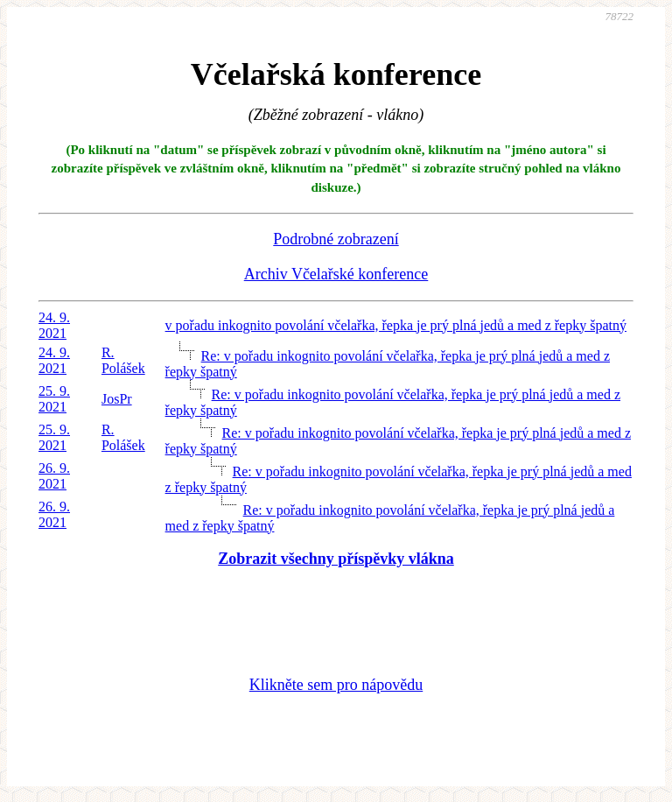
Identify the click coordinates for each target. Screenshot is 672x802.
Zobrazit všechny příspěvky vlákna (336, 559)
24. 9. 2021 (54, 325)
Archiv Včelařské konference (336, 274)
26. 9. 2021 (54, 476)
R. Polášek (123, 360)
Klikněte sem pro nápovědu (336, 685)
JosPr (117, 399)
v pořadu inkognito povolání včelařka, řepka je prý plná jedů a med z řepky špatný (396, 325)
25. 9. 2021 (54, 399)
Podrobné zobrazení (336, 239)
